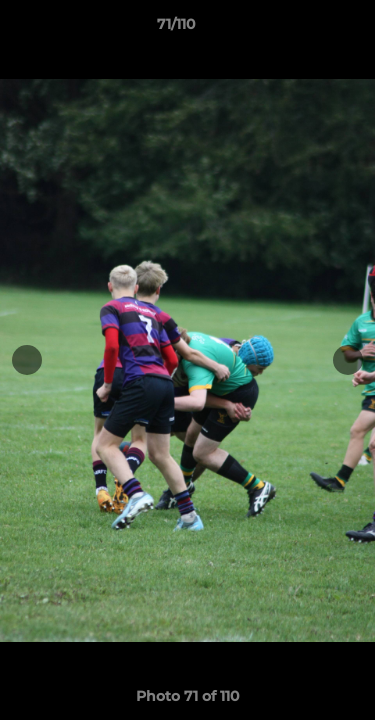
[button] (303, 29)
